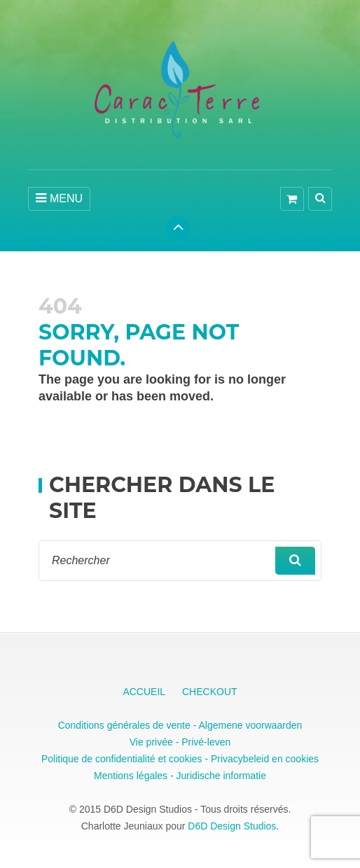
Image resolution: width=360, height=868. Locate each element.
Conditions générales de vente (124, 725)
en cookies (294, 759)
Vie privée (151, 742)
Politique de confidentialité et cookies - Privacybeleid (155, 759)
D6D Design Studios (232, 826)
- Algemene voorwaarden (247, 725)
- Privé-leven (202, 742)
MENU (59, 198)
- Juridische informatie (217, 776)
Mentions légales (131, 776)
